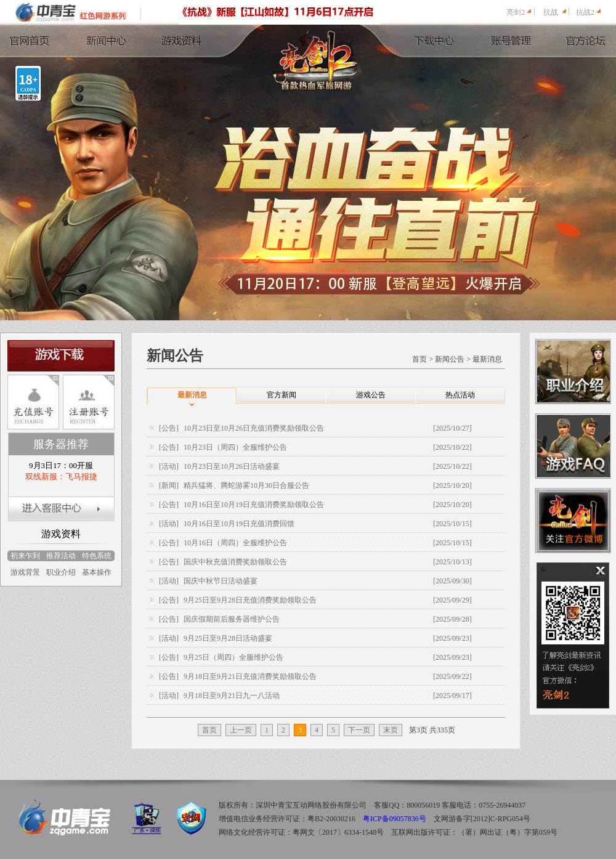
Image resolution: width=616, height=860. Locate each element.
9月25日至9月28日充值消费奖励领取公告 (250, 600)
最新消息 (487, 359)
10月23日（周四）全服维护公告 (235, 447)
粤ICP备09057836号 (395, 819)
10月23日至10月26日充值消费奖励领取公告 (254, 428)
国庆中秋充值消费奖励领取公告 (235, 562)
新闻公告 (450, 359)
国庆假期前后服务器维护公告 (232, 619)
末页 (391, 730)
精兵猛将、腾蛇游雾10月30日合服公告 (246, 485)
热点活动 (460, 395)
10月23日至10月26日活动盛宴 (232, 466)
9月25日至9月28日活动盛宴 (228, 638)
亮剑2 (516, 12)
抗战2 (585, 12)
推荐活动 (61, 556)
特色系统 (97, 556)
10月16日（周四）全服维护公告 (235, 543)
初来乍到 (25, 556)
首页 (419, 359)
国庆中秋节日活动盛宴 (221, 581)
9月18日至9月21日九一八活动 (232, 696)
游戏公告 (371, 395)
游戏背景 (25, 572)
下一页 (359, 730)
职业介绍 (61, 572)
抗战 (551, 12)
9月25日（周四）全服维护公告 (233, 657)
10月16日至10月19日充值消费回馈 (239, 524)
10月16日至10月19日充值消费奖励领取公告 (254, 505)
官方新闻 (282, 395)
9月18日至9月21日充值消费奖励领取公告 (250, 676)
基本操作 (97, 572)
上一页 (241, 730)
